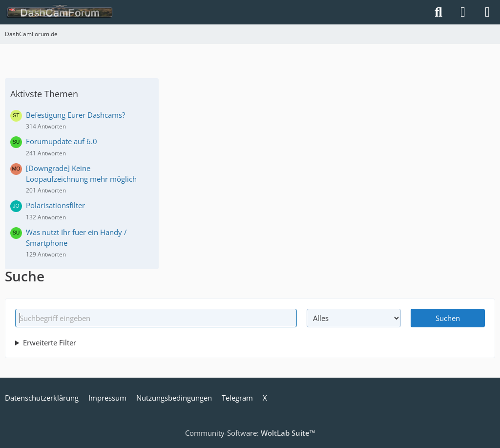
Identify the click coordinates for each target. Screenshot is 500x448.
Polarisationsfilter (55, 205)
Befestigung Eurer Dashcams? (75, 115)
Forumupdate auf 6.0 (62, 141)
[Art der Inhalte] (354, 318)
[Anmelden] (463, 12)
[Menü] (487, 12)
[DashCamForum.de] (60, 12)
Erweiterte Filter (50, 342)
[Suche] (438, 12)
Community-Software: (250, 433)
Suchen (448, 318)
